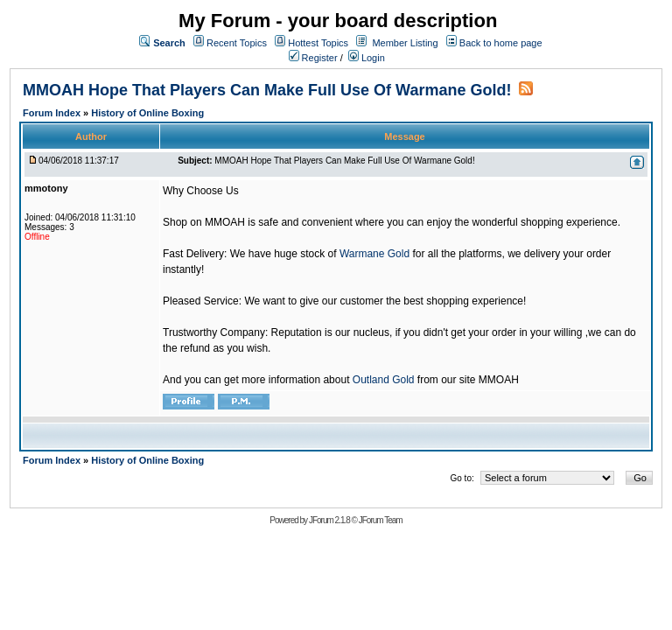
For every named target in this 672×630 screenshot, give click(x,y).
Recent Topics (237, 43)
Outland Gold (384, 380)
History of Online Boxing (147, 113)
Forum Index (53, 113)
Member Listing (405, 43)
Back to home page (501, 43)
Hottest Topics (318, 43)
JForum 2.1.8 (329, 520)
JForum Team (381, 520)
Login (367, 58)
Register (313, 58)
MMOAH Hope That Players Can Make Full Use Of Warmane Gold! (267, 90)
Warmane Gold (374, 254)
